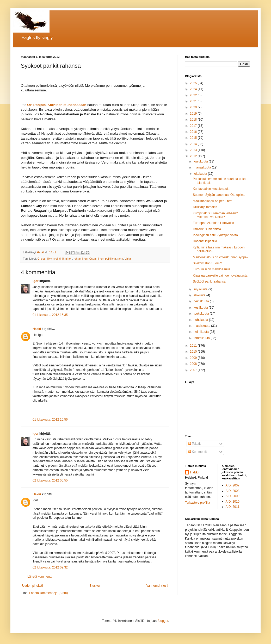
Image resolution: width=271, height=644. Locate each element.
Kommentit (197, 452)
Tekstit (194, 444)
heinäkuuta (202, 301)
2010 (194, 352)
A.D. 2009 (233, 496)
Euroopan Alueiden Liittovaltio (213, 223)
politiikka (110, 259)
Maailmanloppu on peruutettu (213, 201)
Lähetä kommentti (40, 577)
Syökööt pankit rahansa (209, 282)
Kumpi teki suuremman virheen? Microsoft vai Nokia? (215, 215)
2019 (194, 114)
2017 (194, 126)
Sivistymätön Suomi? (207, 263)
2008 (194, 364)
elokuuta (200, 295)
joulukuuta (201, 161)
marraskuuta (203, 167)
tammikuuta (202, 338)
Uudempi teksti (32, 586)
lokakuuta (201, 174)
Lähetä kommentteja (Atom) (48, 593)
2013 (194, 150)
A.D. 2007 (233, 485)
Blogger (163, 621)
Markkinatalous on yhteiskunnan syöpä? (221, 257)
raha (120, 259)
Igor (36, 281)
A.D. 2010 (233, 502)
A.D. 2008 (233, 491)
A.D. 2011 (233, 507)
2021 (194, 101)
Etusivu (94, 586)
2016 (194, 132)
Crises (42, 259)
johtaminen (81, 259)
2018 (194, 120)
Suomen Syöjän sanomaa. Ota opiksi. (219, 195)
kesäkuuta (201, 308)
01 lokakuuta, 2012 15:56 (50, 420)
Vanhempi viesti (157, 586)
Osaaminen (96, 259)
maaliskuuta (202, 326)
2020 (194, 107)
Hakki (37, 329)
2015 (194, 138)
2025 (194, 83)
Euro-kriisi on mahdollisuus (211, 269)
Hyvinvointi (54, 259)
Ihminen (67, 259)
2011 (194, 346)
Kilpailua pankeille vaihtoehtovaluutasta (220, 276)
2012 (194, 156)
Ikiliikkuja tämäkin (205, 207)
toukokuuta (202, 314)
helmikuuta (202, 332)
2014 (194, 144)
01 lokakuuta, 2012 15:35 (50, 315)
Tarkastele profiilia (198, 503)
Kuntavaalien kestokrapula (211, 189)
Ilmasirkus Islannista (207, 229)
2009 (194, 358)
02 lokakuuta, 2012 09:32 (50, 567)
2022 (194, 95)
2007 (194, 370)
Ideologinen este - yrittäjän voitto (215, 235)
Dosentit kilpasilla (205, 241)
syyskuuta (201, 289)
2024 (194, 89)
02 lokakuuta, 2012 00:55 (50, 480)
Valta (128, 259)
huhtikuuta (201, 320)
